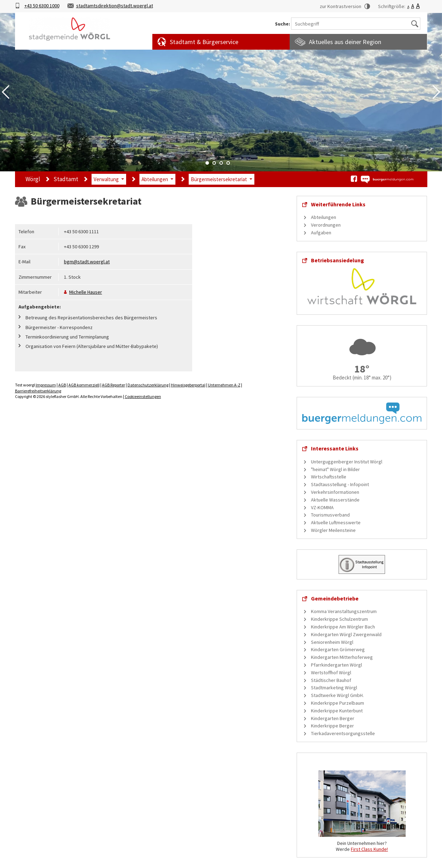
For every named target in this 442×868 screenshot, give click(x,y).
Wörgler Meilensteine (333, 530)
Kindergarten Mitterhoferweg (342, 657)
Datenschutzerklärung (148, 385)
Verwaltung (106, 179)
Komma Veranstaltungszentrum (344, 611)
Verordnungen (326, 225)
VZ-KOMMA (322, 507)
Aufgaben (321, 233)
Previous (6, 92)
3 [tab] (221, 163)
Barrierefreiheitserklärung (38, 391)
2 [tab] (214, 163)
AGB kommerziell (84, 385)
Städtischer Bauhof (331, 680)
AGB (62, 385)
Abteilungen (155, 179)
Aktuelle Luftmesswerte (336, 522)
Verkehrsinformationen (335, 492)
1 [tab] (207, 163)
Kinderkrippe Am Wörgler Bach (343, 627)
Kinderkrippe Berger (332, 726)
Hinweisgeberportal (188, 385)
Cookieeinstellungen (143, 396)
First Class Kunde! (369, 849)
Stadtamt (66, 179)
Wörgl (33, 179)
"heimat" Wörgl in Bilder (335, 469)
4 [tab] (228, 163)
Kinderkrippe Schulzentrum (339, 619)
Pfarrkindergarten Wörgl (336, 665)
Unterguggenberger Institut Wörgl (347, 462)
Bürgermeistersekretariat (219, 179)
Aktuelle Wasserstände (335, 500)
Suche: (282, 24)
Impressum (46, 385)
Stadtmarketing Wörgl (334, 688)
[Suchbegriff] (356, 24)
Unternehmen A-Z (224, 385)
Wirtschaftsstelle (329, 477)
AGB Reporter (114, 385)
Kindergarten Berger (333, 718)
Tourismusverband (330, 515)
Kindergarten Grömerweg (338, 649)
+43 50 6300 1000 (42, 6)
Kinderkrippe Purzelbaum (338, 703)
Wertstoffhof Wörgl (331, 673)
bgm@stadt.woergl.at (87, 262)
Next (436, 92)
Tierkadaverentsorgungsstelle (343, 733)
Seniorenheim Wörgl (332, 642)
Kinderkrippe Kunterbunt (337, 711)
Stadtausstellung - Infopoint (340, 484)
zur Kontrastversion (340, 6)
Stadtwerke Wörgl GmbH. (337, 695)
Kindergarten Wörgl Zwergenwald (346, 634)
